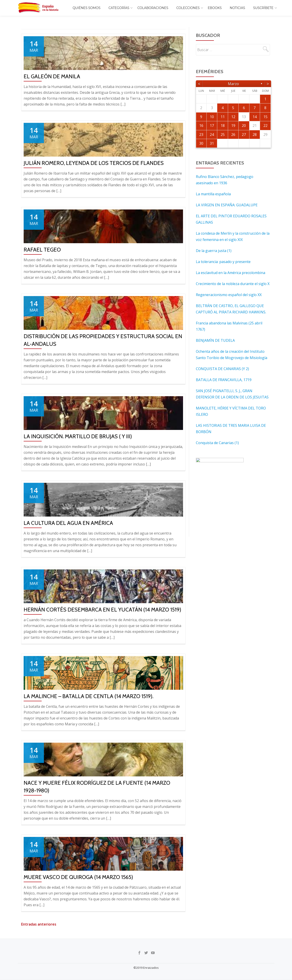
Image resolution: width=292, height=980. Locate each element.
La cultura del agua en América (68, 523)
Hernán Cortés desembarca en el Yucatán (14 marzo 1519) (102, 610)
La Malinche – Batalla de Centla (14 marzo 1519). (88, 696)
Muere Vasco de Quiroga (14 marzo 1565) (78, 877)
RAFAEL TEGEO (42, 250)
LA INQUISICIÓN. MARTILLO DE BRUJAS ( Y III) (78, 436)
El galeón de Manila (52, 76)
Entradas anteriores (39, 924)
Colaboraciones (153, 8)
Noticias (238, 8)
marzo (233, 84)
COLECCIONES (188, 8)
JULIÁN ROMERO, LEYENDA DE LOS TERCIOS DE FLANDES (94, 163)
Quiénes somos (87, 8)
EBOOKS (215, 8)
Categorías (119, 8)
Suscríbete (263, 8)
